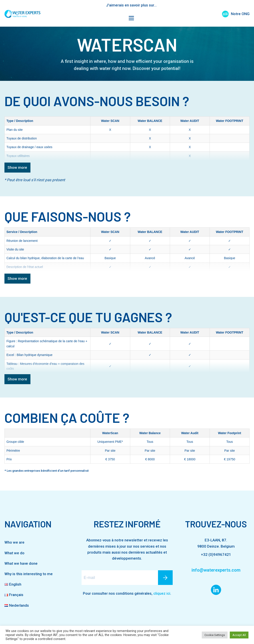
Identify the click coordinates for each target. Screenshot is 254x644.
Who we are (14, 542)
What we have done (21, 563)
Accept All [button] (239, 635)
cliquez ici (162, 593)
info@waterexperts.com (216, 570)
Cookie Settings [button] (215, 635)
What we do (14, 553)
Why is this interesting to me (29, 574)
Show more (17, 167)
